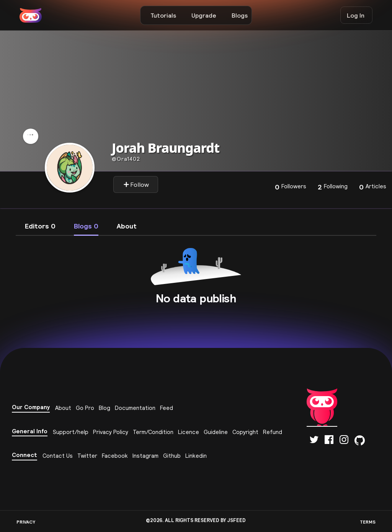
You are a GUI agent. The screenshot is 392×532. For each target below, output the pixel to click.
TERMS (368, 522)
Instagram (145, 456)
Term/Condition (153, 432)
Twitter (87, 456)
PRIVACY (26, 522)
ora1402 (126, 159)
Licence (189, 432)
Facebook (115, 456)
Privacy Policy (111, 432)
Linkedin (196, 456)
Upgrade (204, 15)
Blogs (240, 15)
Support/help (71, 432)
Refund (273, 432)
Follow (136, 184)
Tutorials (163, 15)
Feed (167, 408)
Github (172, 456)
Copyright (245, 432)
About (63, 408)
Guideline (216, 432)
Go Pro (85, 408)
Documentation (135, 408)
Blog (105, 408)
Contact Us (58, 456)
